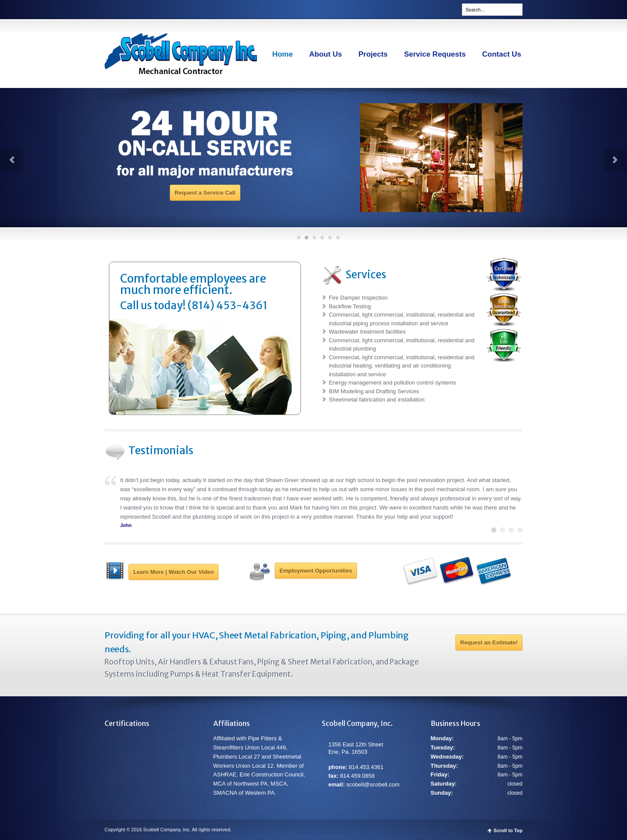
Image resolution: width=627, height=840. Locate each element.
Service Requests (435, 54)
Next (615, 160)
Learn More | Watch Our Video (174, 572)
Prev (12, 160)
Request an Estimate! (489, 643)
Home (282, 54)
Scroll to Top (508, 831)
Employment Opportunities (316, 571)
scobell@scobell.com (373, 784)
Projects (373, 54)
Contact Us (502, 54)
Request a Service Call (205, 193)
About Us (326, 54)
